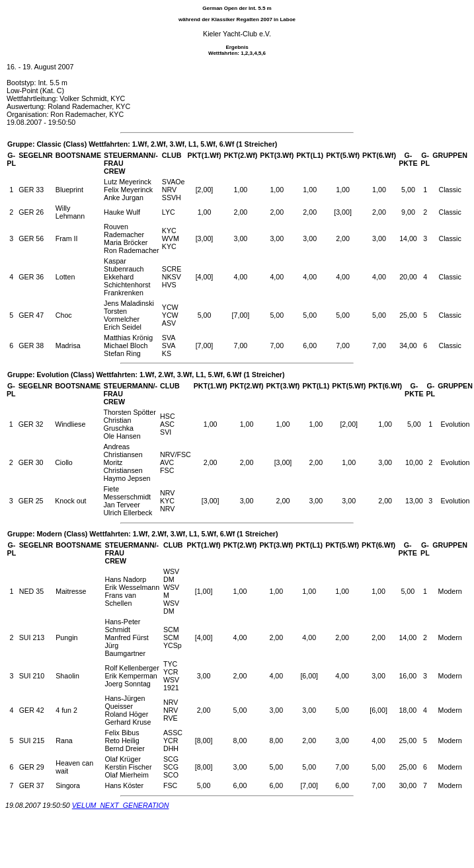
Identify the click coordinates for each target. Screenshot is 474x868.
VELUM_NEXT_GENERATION (121, 805)
